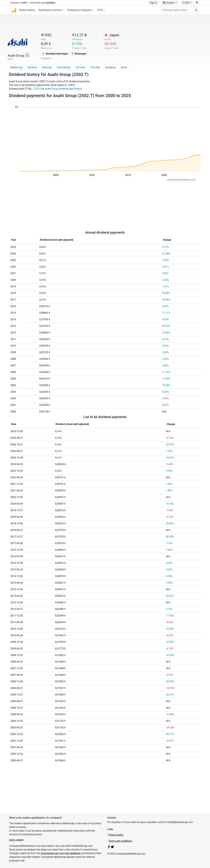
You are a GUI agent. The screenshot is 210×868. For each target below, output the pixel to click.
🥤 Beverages (79, 54)
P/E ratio (80, 67)
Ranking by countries (50, 10)
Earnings (47, 67)
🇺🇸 (169, 3)
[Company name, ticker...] (179, 10)
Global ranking (27, 10)
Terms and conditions (120, 841)
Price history (64, 67)
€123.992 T (50, 3)
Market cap (16, 67)
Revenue (32, 67)
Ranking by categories (80, 10)
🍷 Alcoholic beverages (55, 54)
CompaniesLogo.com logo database (60, 853)
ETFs (100, 10)
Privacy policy (116, 835)
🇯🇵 (111, 35)
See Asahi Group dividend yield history (61, 89)
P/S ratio (95, 67)
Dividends (111, 67)
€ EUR (186, 3)
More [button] (124, 67)
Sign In (153, 3)
